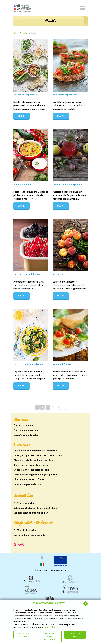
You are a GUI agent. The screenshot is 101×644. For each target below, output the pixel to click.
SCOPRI (21, 116)
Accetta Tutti (75, 635)
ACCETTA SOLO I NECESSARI (50, 636)
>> (64, 407)
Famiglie (24, 33)
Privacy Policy (49, 627)
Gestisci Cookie (24, 635)
